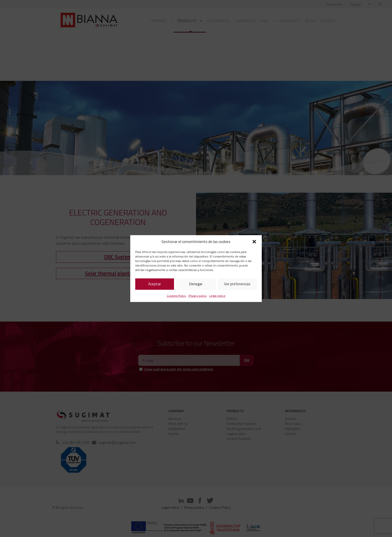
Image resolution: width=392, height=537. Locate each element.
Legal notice (217, 295)
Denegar (196, 284)
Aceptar (155, 284)
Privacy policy (198, 295)
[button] (254, 242)
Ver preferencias (237, 284)
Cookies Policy (176, 295)
